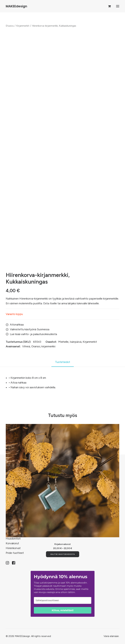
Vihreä (26, 346)
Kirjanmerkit (23, 26)
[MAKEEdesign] (16, 6)
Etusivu (10, 26)
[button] (118, 6)
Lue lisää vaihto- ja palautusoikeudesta (33, 334)
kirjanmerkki (48, 346)
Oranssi (36, 346)
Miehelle (63, 342)
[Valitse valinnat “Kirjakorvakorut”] (63, 554)
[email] (63, 600)
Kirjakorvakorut (63, 544)
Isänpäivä (76, 342)
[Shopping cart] (108, 6)
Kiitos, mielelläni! (63, 610)
